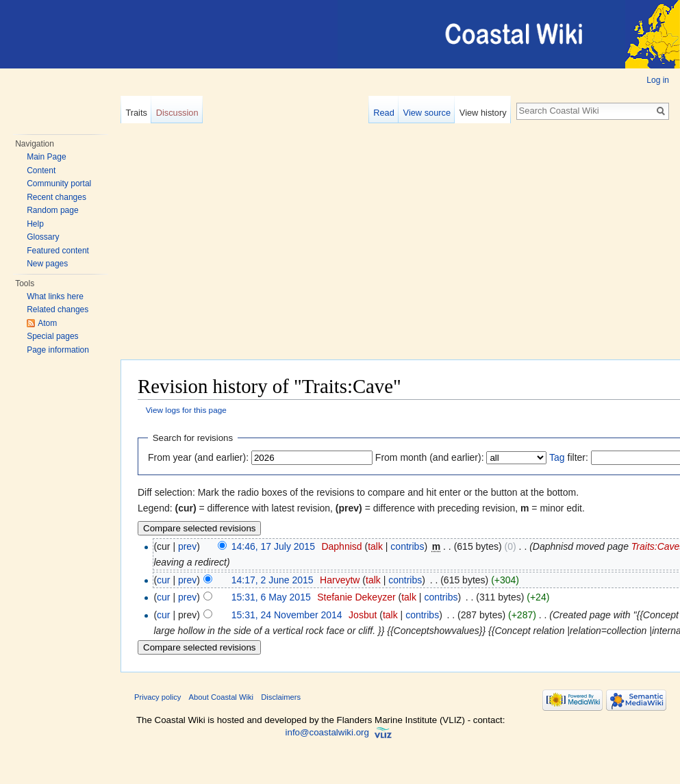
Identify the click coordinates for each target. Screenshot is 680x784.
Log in (658, 80)
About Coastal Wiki (222, 697)
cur (163, 580)
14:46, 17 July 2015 (273, 546)
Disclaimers (281, 697)
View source (427, 113)
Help (35, 224)
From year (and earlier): (198, 457)
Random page (52, 210)
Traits (136, 113)
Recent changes (56, 197)
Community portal (59, 184)
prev (187, 546)
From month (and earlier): (430, 457)
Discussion (177, 113)
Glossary (43, 237)
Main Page (46, 157)
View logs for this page (186, 410)
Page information (58, 350)
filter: (569, 457)
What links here (55, 296)
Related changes (58, 309)
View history (483, 113)
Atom (47, 323)
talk (375, 546)
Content (41, 170)
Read (384, 113)
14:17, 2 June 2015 (273, 580)
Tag (557, 457)
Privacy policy (158, 697)
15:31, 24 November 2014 (287, 615)
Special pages (52, 336)
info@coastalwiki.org (327, 732)
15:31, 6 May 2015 (271, 597)
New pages (47, 264)
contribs (407, 546)
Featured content (58, 251)
